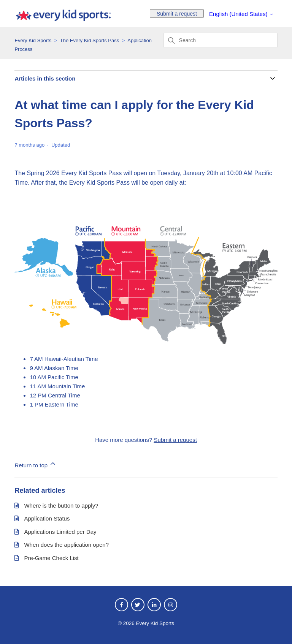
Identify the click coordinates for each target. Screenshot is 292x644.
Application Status (47, 518)
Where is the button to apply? (61, 506)
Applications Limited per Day (60, 532)
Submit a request (177, 14)
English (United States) (241, 14)
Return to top (36, 464)
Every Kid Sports (33, 40)
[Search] (221, 40)
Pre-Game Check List (51, 558)
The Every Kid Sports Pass (90, 40)
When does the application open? (66, 545)
